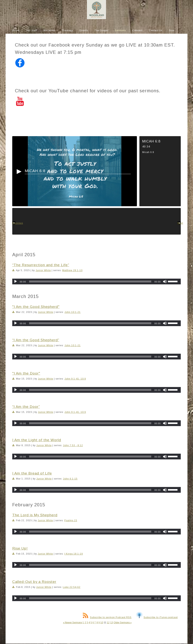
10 (102, 623)
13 (112, 623)
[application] (96, 281)
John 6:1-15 (70, 479)
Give (172, 30)
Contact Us (156, 30)
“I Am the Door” (26, 407)
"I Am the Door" (26, 373)
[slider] (90, 281)
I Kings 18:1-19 (74, 554)
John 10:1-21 (73, 312)
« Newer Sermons (72, 623)
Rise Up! (20, 548)
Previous (14, 221)
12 (108, 623)
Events (84, 30)
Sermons (120, 30)
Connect (137, 30)
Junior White (43, 270)
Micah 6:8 (35, 171)
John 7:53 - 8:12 (73, 445)
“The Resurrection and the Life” (41, 265)
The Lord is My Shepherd (35, 515)
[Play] (16, 281)
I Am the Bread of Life (32, 473)
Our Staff (31, 30)
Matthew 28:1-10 (72, 270)
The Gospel (101, 30)
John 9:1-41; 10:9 (75, 379)
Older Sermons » (123, 623)
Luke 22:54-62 (72, 587)
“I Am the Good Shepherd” (36, 340)
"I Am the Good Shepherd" (36, 307)
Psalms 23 (71, 520)
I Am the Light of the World (37, 440)
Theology (67, 30)
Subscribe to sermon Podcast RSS (107, 617)
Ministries (49, 30)
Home (16, 30)
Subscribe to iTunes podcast (157, 617)
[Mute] (165, 281)
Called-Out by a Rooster (34, 582)
